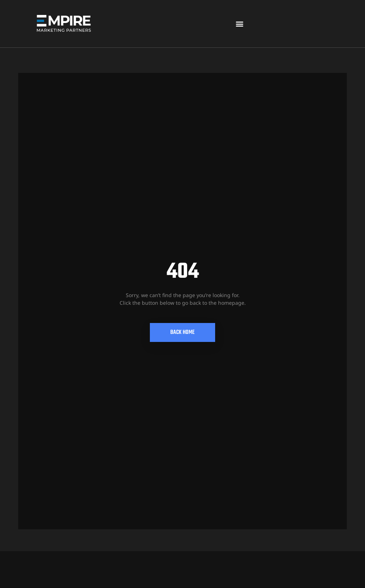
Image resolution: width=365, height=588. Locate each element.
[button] (239, 24)
